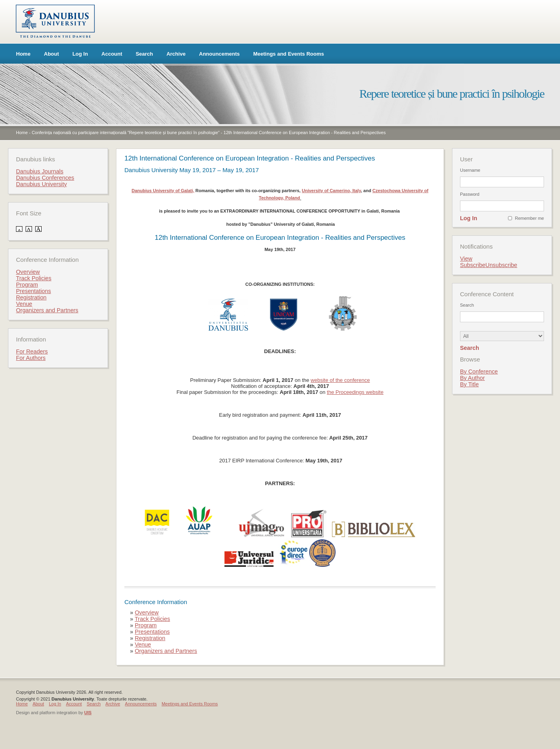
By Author (472, 378)
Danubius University (41, 184)
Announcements (220, 54)
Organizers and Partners (166, 651)
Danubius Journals (40, 171)
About (52, 54)
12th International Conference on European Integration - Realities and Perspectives (305, 133)
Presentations (152, 632)
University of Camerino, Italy (331, 191)
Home (23, 54)
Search (144, 54)
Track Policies (152, 619)
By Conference (479, 371)
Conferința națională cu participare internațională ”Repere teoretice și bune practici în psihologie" (126, 133)
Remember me (529, 218)
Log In (80, 54)
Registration (150, 638)
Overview (147, 612)
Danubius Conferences (45, 178)
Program (146, 625)
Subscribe (473, 265)
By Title (469, 384)
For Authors (31, 358)
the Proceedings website (355, 392)
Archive (176, 54)
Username (470, 170)
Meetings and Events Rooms (289, 54)
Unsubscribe (501, 265)
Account (112, 54)
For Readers (32, 351)
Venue (143, 645)
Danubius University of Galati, (163, 191)
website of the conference (340, 380)
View (466, 259)
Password (470, 194)
